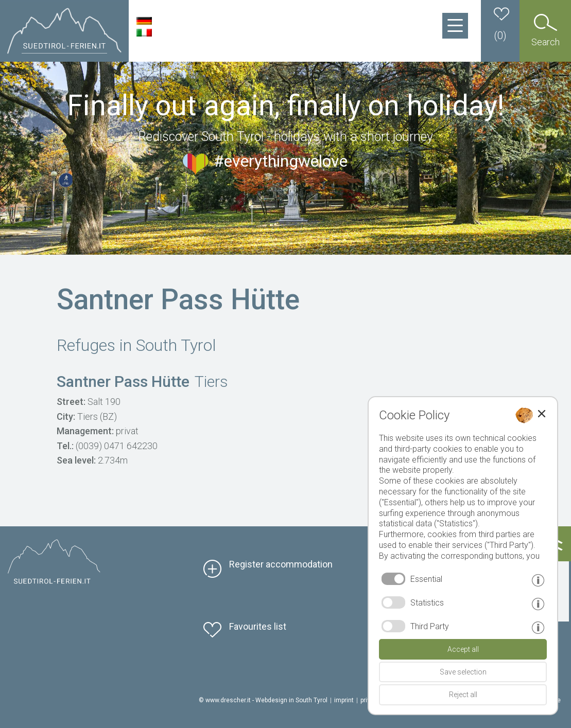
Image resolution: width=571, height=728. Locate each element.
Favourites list (258, 626)
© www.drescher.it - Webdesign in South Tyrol (263, 700)
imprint (344, 700)
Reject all (463, 695)
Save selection (463, 672)
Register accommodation (281, 564)
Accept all (463, 649)
